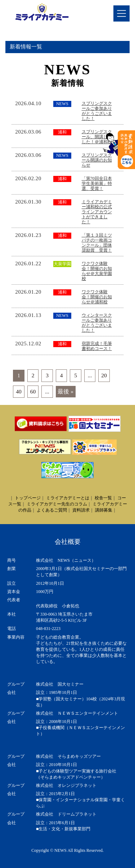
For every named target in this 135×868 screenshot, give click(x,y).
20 (104, 375)
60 (33, 391)
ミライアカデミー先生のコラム (57, 504)
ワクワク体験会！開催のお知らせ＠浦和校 (97, 297)
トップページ (28, 498)
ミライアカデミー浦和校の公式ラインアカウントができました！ (97, 212)
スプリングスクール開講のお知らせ (97, 160)
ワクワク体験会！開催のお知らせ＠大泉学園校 (97, 271)
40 (19, 391)
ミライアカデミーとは (68, 498)
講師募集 (104, 510)
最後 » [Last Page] (66, 391)
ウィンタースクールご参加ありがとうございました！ (97, 323)
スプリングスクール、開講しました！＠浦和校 (97, 137)
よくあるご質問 (52, 510)
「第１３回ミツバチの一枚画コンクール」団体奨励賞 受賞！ (97, 243)
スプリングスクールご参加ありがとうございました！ (97, 111)
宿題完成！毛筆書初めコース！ (97, 346)
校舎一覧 (103, 498)
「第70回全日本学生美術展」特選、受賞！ (97, 183)
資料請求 (81, 510)
